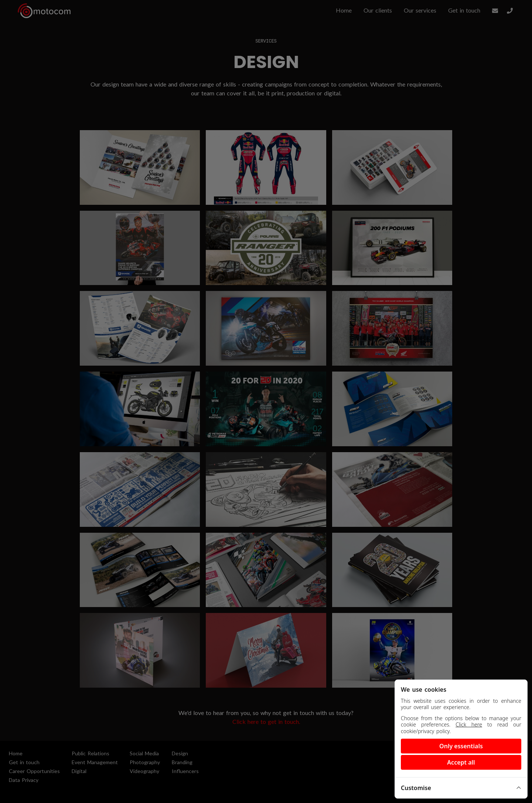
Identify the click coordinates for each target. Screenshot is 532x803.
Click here (469, 724)
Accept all (461, 762)
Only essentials (461, 746)
